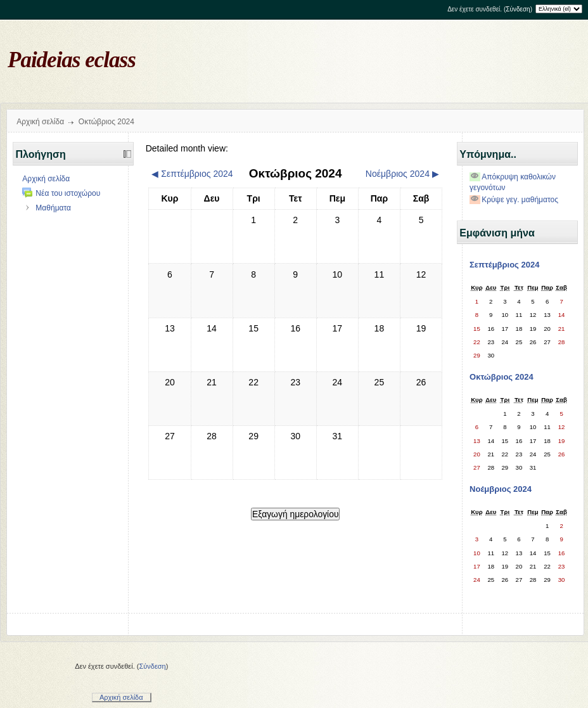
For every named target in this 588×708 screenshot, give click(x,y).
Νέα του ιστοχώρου (68, 193)
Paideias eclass (72, 60)
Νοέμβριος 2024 (501, 489)
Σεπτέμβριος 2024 (504, 265)
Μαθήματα (53, 208)
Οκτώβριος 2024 (106, 122)
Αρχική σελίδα (40, 122)
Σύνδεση (518, 9)
